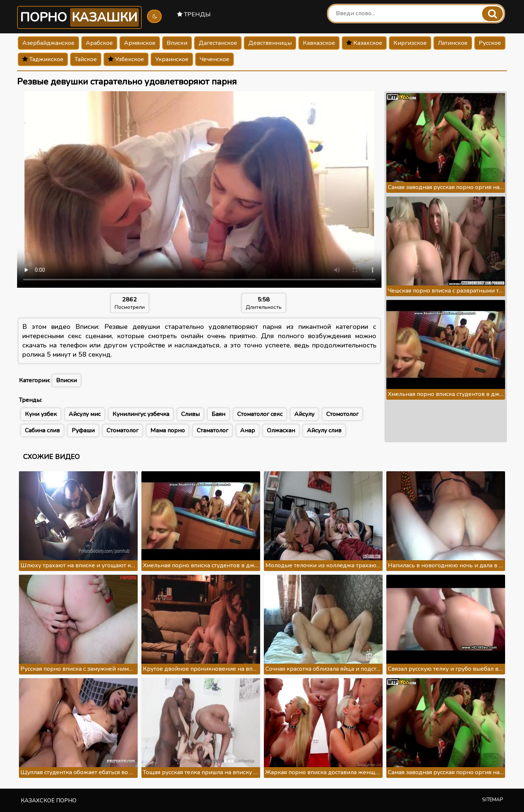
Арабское (99, 43)
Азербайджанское (48, 43)
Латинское (453, 43)
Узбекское (126, 59)
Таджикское (43, 59)
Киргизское (410, 43)
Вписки (177, 43)
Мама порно (168, 430)
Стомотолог (342, 414)
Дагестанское (218, 43)
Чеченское (214, 59)
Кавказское (319, 43)
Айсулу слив (324, 430)
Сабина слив (42, 430)
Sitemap (493, 800)
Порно (79, 17)
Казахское (364, 43)
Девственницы (270, 43)
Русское (490, 43)
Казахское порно (49, 801)
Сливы (190, 414)
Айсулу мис (85, 414)
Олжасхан (281, 430)
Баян (218, 414)
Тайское (86, 59)
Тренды (194, 14)
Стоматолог (122, 430)
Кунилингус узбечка (141, 414)
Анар (248, 430)
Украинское (172, 59)
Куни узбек (41, 414)
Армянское (140, 43)
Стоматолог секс (260, 414)
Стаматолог (212, 430)
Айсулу (304, 414)
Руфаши (83, 430)
